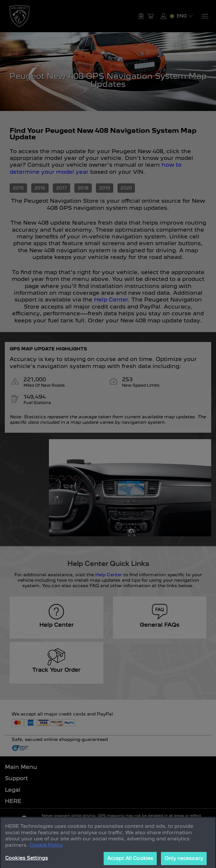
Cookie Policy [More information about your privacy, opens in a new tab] (46, 856)
